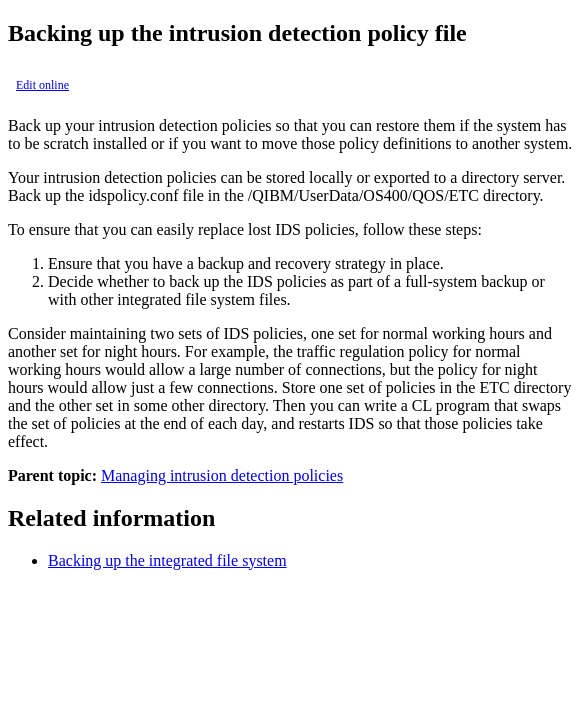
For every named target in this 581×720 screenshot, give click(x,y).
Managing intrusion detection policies (222, 475)
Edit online (42, 85)
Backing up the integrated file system (167, 560)
